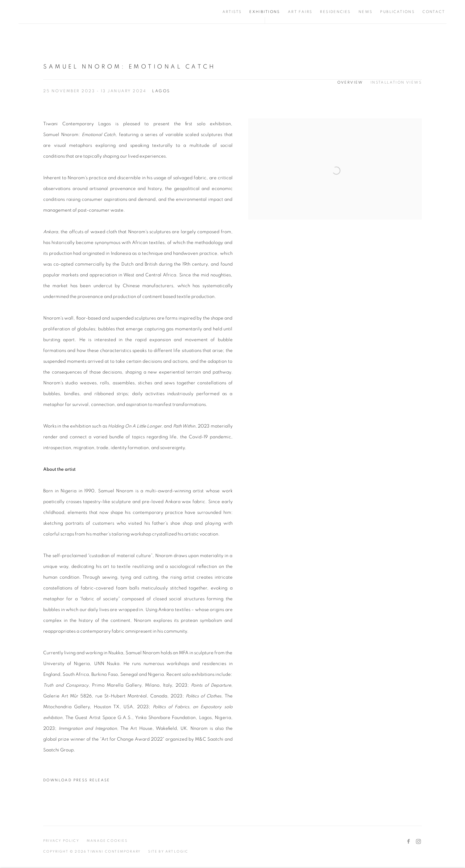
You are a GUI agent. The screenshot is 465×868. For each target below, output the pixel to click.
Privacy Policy (61, 841)
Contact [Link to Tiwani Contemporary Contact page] (434, 12)
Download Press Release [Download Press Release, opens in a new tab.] (77, 780)
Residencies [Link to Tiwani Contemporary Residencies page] (335, 12)
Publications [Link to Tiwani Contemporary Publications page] (397, 12)
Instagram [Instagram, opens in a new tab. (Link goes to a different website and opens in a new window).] (418, 842)
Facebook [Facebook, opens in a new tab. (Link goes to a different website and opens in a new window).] (409, 842)
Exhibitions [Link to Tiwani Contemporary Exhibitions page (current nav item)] (265, 12)
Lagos (161, 91)
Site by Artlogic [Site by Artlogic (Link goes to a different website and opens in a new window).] (168, 851)
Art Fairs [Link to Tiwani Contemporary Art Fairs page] (300, 12)
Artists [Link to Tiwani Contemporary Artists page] (232, 12)
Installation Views (396, 82)
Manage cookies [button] (107, 841)
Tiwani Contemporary (56, 12)
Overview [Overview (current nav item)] (350, 82)
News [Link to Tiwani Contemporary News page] (366, 12)
